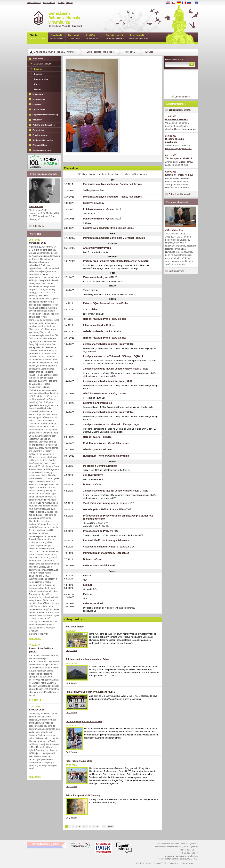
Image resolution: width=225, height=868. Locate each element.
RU (190, 3)
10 (97, 827)
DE (180, 3)
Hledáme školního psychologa (175, 140)
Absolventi (139, 37)
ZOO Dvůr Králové (75, 627)
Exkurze (38, 69)
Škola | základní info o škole (100, 52)
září (79, 174)
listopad (92, 174)
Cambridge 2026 (38, 243)
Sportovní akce (41, 79)
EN (169, 3)
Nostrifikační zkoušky (176, 119)
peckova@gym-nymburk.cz (178, 148)
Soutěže (38, 74)
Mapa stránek (49, 3)
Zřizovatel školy (40, 145)
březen (119, 174)
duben (127, 174)
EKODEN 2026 (37, 710)
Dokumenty (38, 94)
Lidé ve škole (39, 110)
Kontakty (37, 104)
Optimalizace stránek (178, 863)
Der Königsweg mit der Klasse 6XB (84, 721)
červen (143, 174)
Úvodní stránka (34, 3)
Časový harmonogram (185, 129)
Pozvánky (37, 120)
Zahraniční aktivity (43, 64)
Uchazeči (74, 37)
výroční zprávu (186, 162)
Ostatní (38, 89)
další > (111, 827)
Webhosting (148, 863)
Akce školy (130, 52)
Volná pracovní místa (42, 150)
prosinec (102, 174)
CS (175, 3)
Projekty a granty (40, 135)
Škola (38, 37)
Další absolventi (176, 271)
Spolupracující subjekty (43, 140)
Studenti (57, 37)
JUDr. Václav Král (174, 230)
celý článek (35, 638)
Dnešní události (182, 97)
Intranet (61, 3)
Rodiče (93, 37)
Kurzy (37, 84)
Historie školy (39, 99)
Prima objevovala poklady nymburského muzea (90, 692)
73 (104, 827)
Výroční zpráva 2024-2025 (179, 158)
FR (185, 3)
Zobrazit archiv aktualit (180, 110)
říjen (85, 174)
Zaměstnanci (115, 37)
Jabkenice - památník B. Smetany (83, 795)
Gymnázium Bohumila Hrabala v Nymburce (55, 52)
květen (135, 174)
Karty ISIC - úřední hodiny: (179, 175)
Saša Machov (36, 206)
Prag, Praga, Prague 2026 (79, 761)
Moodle (69, 3)
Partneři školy (39, 130)
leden (111, 174)
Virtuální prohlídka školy (44, 125)
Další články (38, 226)
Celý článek (71, 650)
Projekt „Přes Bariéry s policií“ (41, 650)
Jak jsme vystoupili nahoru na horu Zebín (87, 659)
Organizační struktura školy (45, 115)
